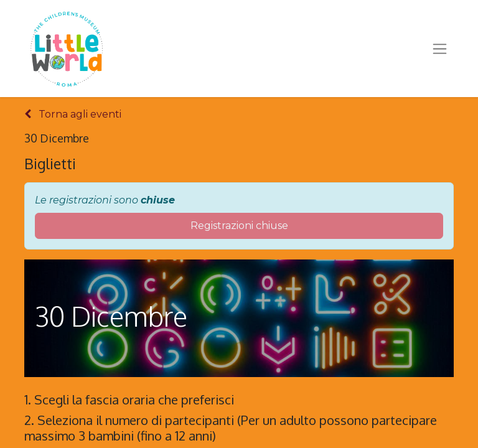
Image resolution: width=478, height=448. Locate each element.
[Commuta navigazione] (440, 49)
